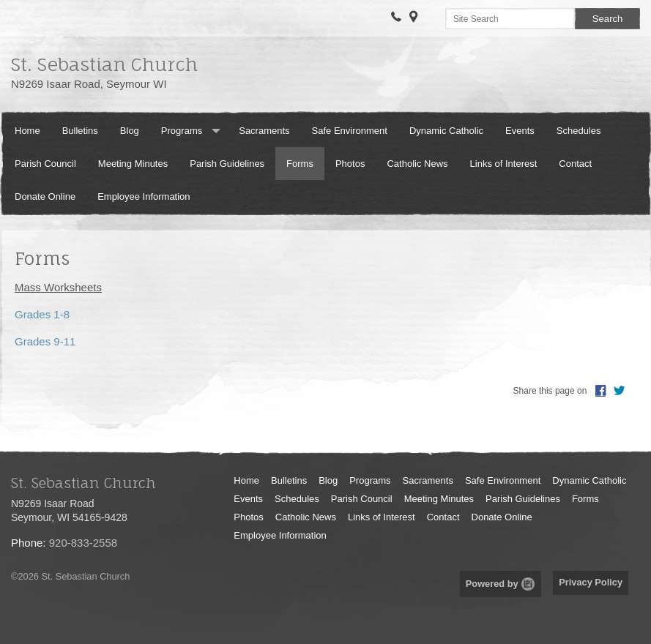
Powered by (501, 584)
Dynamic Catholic (446, 131)
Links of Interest (504, 164)
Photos (350, 164)
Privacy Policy (591, 582)
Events (520, 131)
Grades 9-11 (45, 341)
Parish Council (45, 164)
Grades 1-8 (42, 314)
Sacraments (264, 131)
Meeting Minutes (133, 164)
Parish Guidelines (227, 164)
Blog (130, 131)
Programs (182, 131)
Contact (575, 164)
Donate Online (45, 196)
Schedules (579, 131)
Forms (300, 164)
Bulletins (80, 131)
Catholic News (417, 164)
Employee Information (144, 196)
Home (27, 131)
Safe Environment (350, 131)
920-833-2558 (83, 543)
